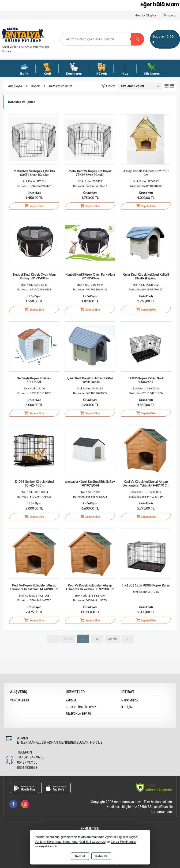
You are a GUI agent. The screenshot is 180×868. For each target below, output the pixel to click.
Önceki (68, 639)
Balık (24, 69)
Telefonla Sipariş (79, 714)
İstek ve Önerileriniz (81, 707)
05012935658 (27, 768)
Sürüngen (152, 69)
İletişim (127, 707)
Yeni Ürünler (20, 700)
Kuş (125, 69)
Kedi (47, 69)
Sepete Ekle (34, 206)
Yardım (71, 700)
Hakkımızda (130, 700)
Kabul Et (101, 856)
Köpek (102, 69)
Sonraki (112, 639)
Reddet (80, 856)
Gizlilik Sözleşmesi (93, 842)
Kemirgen (74, 69)
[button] (108, 86)
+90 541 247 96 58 (31, 757)
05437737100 (27, 762)
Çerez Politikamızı (123, 842)
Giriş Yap (170, 15)
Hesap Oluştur (146, 15)
